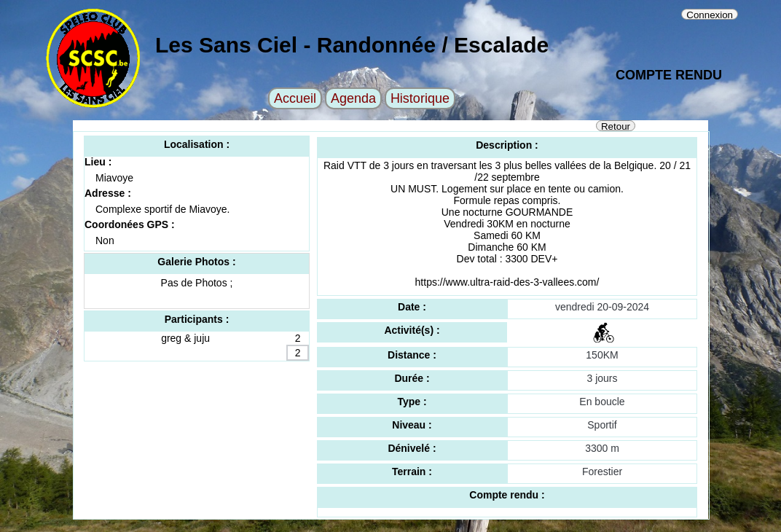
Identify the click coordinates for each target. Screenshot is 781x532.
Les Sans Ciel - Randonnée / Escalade (352, 45)
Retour (616, 126)
